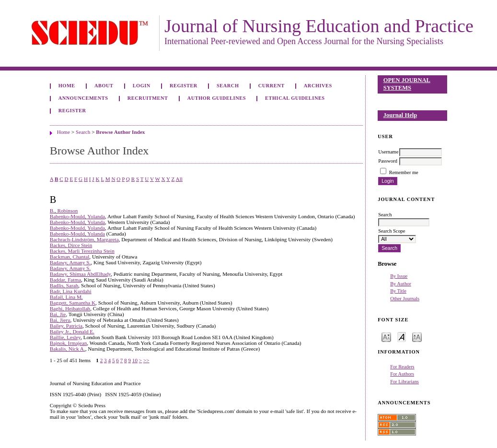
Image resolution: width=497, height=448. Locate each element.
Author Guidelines (217, 98)
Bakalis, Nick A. (68, 349)
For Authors (402, 374)
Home (67, 86)
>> (146, 360)
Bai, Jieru (60, 320)
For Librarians (405, 382)
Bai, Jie (58, 314)
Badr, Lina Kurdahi (71, 291)
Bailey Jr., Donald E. (72, 331)
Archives (318, 86)
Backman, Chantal (70, 257)
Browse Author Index (120, 132)
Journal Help (400, 115)
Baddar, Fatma (65, 280)
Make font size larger (417, 336)
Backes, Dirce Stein (71, 245)
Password (388, 161)
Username (388, 152)
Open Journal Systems (407, 84)
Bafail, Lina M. (66, 297)
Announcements (83, 98)
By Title (398, 291)
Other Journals (405, 299)
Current (272, 86)
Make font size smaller (386, 336)
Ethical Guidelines (295, 98)
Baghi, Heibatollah (70, 308)
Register (184, 86)
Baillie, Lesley (65, 337)
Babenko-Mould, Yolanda (77, 216)
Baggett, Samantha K (73, 303)
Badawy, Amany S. (70, 262)
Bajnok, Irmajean (69, 343)
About (104, 86)
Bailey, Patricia (66, 326)
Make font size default (402, 336)
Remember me (404, 172)
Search (228, 86)
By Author (401, 284)
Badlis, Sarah (64, 285)
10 (135, 360)
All (179, 179)
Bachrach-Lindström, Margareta (84, 239)
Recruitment (148, 98)
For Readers (402, 367)
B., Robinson (64, 211)
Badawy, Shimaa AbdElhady (81, 274)
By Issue (399, 276)
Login (142, 86)
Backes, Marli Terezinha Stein (82, 251)
